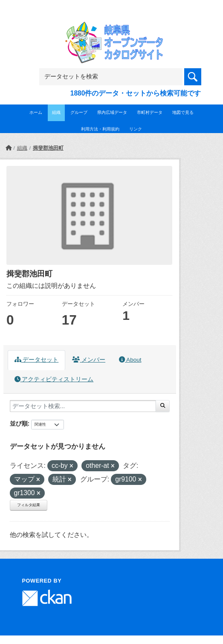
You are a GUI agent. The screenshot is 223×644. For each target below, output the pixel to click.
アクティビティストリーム (54, 379)
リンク (136, 129)
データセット (37, 360)
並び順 (19, 424)
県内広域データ (112, 112)
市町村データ (150, 112)
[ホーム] (9, 148)
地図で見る (183, 112)
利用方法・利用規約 (100, 129)
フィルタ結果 (29, 505)
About (130, 360)
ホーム (36, 112)
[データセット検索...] (83, 406)
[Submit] (163, 406)
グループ (79, 112)
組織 (56, 112)
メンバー (89, 360)
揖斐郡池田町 (48, 148)
